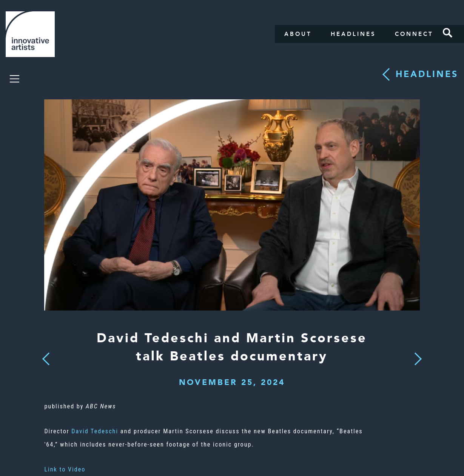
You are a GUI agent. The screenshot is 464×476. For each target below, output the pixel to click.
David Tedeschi (95, 431)
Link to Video (65, 469)
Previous (46, 357)
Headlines (353, 34)
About (298, 34)
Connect (414, 34)
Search (448, 33)
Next (415, 354)
